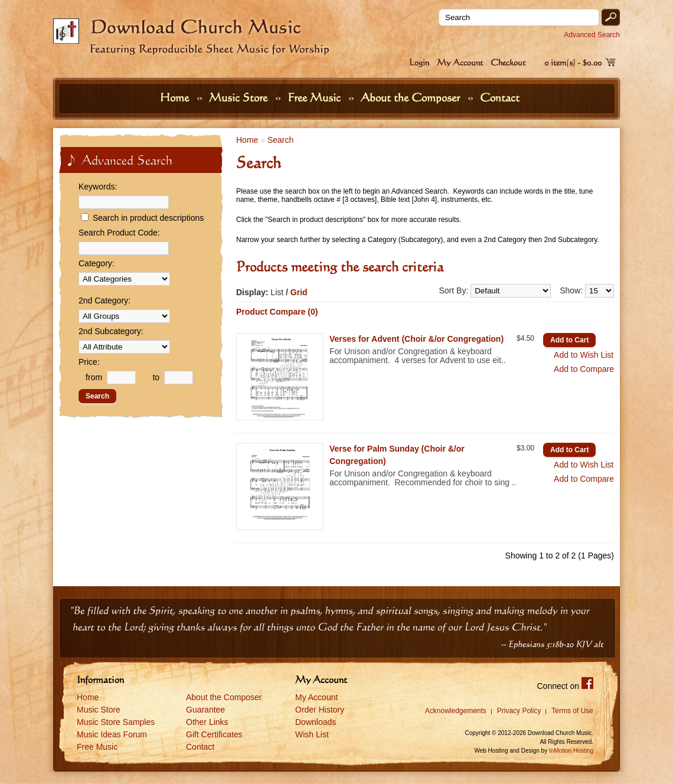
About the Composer (412, 97)
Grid (299, 292)
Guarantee (205, 710)
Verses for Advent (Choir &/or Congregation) (416, 339)
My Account (460, 62)
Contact (500, 97)
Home (176, 97)
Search (280, 140)
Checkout (508, 62)
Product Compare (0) (277, 312)
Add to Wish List (584, 355)
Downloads (316, 722)
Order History (320, 710)
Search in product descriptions (148, 218)
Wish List (312, 734)
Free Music (316, 97)
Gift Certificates (214, 734)
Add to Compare (584, 369)
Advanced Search (592, 35)
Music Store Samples (116, 722)
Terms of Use (572, 711)
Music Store (240, 97)
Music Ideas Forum (112, 734)
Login (419, 62)
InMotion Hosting (571, 751)
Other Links (207, 722)
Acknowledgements (456, 711)
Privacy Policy (519, 711)
